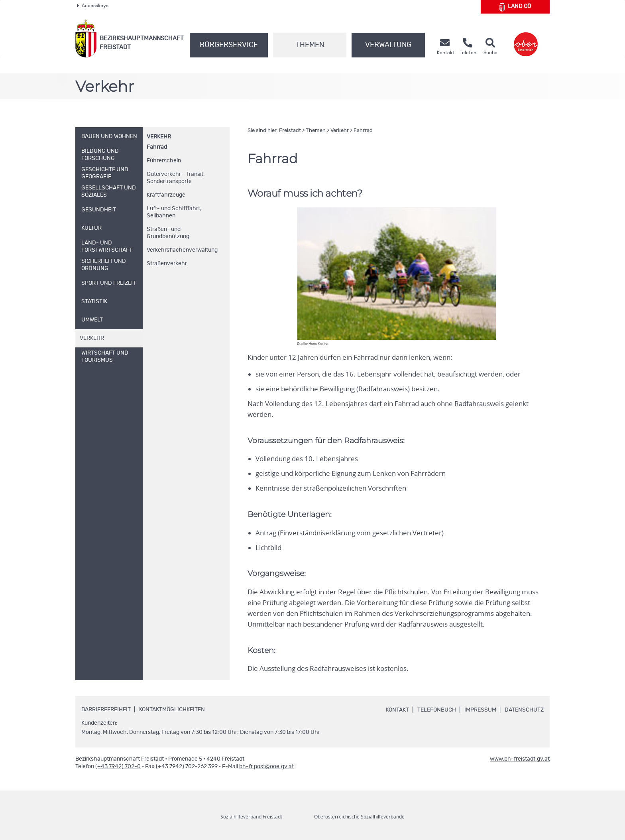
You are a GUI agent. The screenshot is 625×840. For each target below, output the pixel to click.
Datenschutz (524, 710)
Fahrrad (157, 147)
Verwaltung (388, 45)
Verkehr (159, 137)
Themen (310, 45)
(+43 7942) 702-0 (118, 767)
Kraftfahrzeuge (166, 195)
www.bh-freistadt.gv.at (520, 759)
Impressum (480, 710)
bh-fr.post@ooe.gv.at (266, 767)
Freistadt (290, 131)
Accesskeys (93, 6)
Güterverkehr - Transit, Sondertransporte (176, 178)
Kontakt (397, 710)
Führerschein (164, 161)
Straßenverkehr (167, 264)
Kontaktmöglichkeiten (172, 710)
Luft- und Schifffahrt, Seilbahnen (174, 212)
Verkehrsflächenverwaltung (182, 250)
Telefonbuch (437, 710)
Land (515, 7)
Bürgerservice (229, 45)
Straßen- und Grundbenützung (168, 233)
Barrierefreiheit (106, 710)
